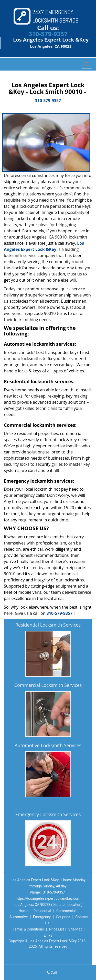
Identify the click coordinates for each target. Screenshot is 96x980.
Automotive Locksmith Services (48, 745)
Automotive (19, 917)
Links (48, 935)
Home (24, 911)
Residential (42, 911)
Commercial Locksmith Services (48, 685)
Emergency (42, 917)
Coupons (63, 917)
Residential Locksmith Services (48, 625)
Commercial (66, 911)
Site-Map (75, 929)
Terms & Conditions (28, 929)
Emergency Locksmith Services (48, 814)
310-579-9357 (48, 34)
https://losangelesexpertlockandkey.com (48, 898)
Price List (57, 929)
